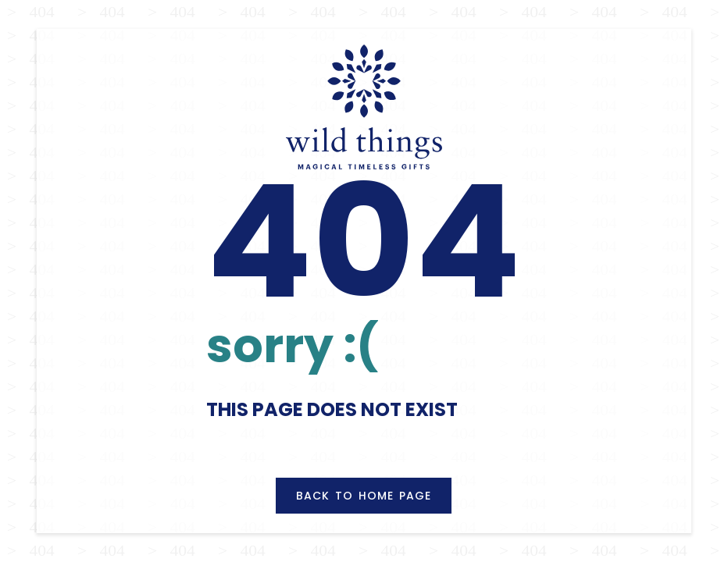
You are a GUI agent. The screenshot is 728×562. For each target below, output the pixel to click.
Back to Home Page (364, 496)
